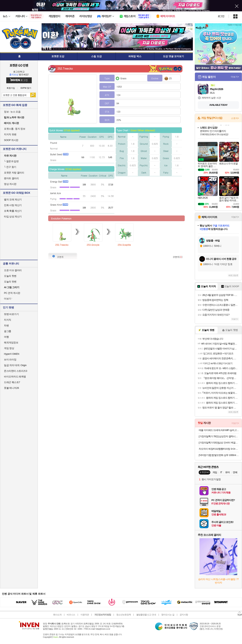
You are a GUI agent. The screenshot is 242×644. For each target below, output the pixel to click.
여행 (6, 337)
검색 (33, 95)
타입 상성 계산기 (13, 217)
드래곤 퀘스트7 (12, 382)
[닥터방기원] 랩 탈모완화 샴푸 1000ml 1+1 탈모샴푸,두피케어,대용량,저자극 (219, 455)
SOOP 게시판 (11, 140)
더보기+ (235, 77)
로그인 (221, 16)
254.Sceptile (124, 245)
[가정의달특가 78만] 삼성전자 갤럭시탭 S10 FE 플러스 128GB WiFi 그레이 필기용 (219, 436)
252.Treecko (62, 245)
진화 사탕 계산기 (13, 205)
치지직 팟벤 (10, 134)
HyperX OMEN (12, 354)
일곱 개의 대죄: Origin (15, 365)
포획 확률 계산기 (13, 211)
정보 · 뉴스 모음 (12, 112)
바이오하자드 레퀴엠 (15, 377)
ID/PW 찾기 (26, 88)
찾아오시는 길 (168, 615)
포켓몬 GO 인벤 (19, 65)
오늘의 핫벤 (10, 276)
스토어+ (235, 118)
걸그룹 (8, 331)
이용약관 (85, 615)
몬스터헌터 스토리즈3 (16, 371)
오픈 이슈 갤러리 (13, 270)
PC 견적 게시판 (12, 293)
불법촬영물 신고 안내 (146, 615)
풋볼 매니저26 (11, 388)
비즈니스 (71, 615)
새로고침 (232, 275)
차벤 (6, 325)
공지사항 (184, 615)
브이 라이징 (10, 360)
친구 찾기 (10, 167)
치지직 (8, 320)
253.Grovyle (93, 245)
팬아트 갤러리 (11, 178)
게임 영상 (9, 348)
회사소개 (57, 615)
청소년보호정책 (124, 615)
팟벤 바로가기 (11, 314)
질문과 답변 (11, 161)
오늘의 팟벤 (10, 282)
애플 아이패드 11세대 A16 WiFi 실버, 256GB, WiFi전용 (219, 430)
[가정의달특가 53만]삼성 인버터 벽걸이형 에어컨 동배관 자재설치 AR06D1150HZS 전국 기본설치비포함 (219, 443)
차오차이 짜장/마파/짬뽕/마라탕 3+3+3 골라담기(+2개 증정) (219, 449)
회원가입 (11, 88)
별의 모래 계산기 (13, 199)
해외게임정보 (11, 343)
